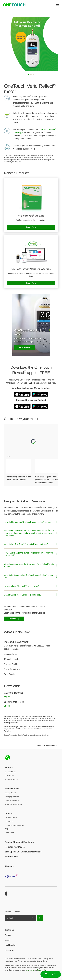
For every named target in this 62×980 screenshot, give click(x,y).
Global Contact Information (15, 825)
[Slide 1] (29, 75)
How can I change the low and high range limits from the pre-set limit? (29, 554)
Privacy (8, 935)
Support (9, 813)
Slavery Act (10, 950)
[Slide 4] (33, 75)
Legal (7, 940)
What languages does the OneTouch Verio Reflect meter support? (29, 565)
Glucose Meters (11, 772)
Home (8, 758)
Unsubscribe (9, 833)
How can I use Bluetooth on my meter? (22, 586)
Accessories (9, 776)
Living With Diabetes (12, 800)
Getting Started (10, 793)
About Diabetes (12, 789)
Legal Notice (30, 970)
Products (9, 768)
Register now (25, 347)
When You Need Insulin (13, 804)
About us (9, 866)
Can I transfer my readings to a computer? (23, 595)
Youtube (6, 894)
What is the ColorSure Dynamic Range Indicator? (26, 544)
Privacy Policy (42, 970)
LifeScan (31, 878)
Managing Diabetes (12, 797)
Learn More (31, 227)
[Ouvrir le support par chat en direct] (51, 974)
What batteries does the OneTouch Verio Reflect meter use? (28, 576)
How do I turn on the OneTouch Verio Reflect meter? (27, 522)
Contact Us (9, 822)
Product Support (11, 818)
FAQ (7, 829)
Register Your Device (15, 847)
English (7, 697)
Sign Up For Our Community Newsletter (24, 852)
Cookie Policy (11, 945)
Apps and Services (12, 779)
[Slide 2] (30, 75)
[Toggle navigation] (58, 5)
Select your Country (13, 911)
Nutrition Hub (11, 857)
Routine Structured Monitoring (19, 842)
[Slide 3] (32, 75)
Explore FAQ (14, 619)
